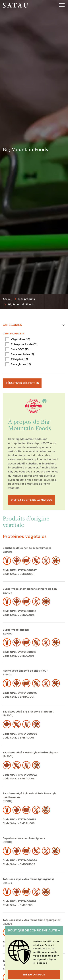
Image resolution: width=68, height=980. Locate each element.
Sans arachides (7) (22, 354)
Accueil (7, 299)
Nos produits (27, 299)
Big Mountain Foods (21, 304)
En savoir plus (34, 975)
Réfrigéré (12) (19, 359)
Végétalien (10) (20, 339)
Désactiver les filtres (22, 383)
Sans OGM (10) (20, 349)
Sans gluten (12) (21, 364)
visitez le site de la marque (32, 500)
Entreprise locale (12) (24, 344)
